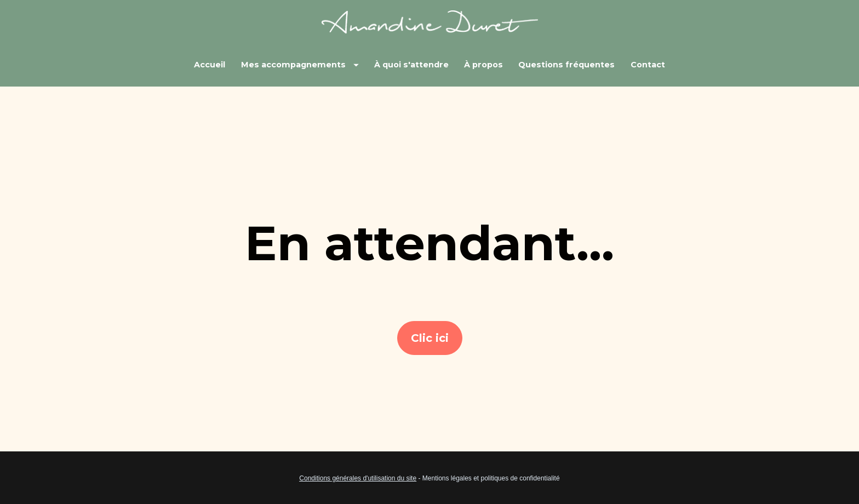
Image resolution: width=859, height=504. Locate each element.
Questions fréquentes (566, 65)
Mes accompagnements (300, 65)
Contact (648, 65)
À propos (483, 65)
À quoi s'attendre (411, 65)
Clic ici (430, 330)
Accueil (210, 65)
